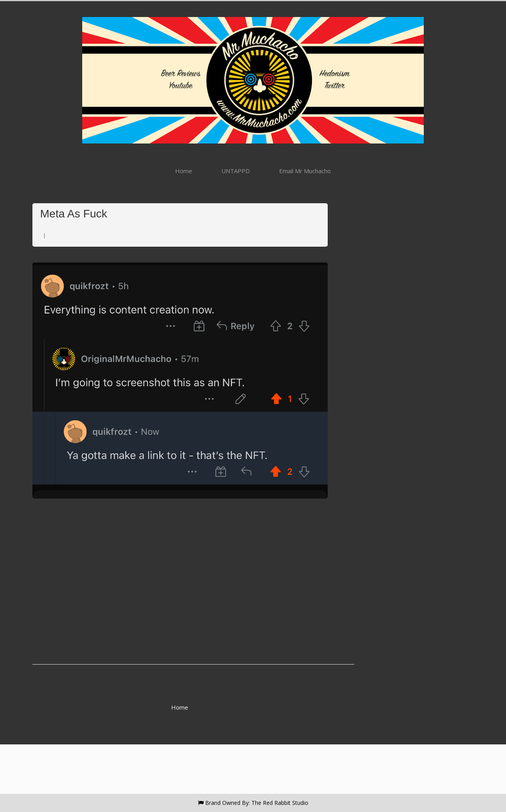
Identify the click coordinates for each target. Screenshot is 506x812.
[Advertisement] (180, 612)
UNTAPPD (236, 171)
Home (184, 171)
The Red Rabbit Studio (280, 803)
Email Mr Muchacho (305, 171)
